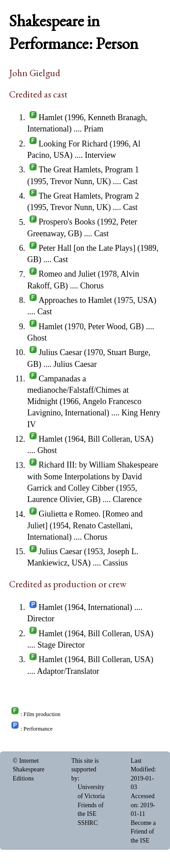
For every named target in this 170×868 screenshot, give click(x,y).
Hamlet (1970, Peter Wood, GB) (91, 327)
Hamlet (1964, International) (85, 607)
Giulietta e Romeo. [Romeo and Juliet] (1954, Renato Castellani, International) (85, 526)
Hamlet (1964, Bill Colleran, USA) (96, 439)
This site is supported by (85, 770)
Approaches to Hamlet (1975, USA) (97, 300)
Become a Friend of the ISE (143, 832)
